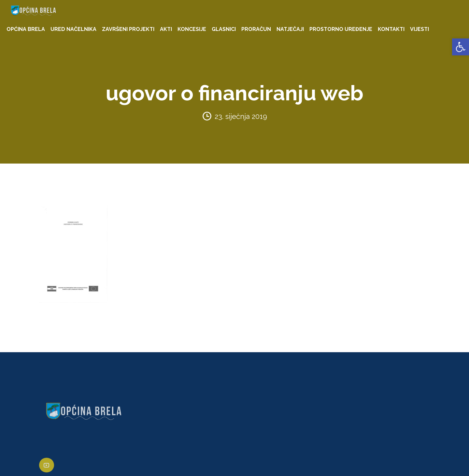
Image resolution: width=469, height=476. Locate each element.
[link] (461, 47)
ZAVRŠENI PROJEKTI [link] (128, 29)
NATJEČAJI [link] (290, 29)
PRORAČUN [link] (256, 29)
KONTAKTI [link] (391, 29)
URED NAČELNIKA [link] (73, 29)
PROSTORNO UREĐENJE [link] (341, 29)
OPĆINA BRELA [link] (26, 29)
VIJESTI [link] (419, 29)
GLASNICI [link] (224, 29)
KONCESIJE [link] (192, 29)
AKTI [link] (166, 29)
